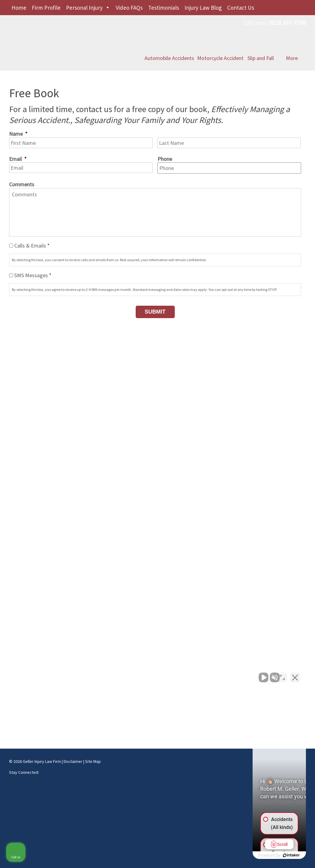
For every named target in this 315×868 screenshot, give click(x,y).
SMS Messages (33, 275)
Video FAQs (129, 8)
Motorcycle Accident (220, 43)
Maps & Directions (29, 672)
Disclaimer (73, 761)
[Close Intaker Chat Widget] (295, 674)
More (292, 43)
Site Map (93, 761)
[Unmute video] (208, 674)
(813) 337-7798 (287, 23)
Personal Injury (84, 8)
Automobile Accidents (169, 43)
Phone (165, 159)
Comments (22, 184)
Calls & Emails (32, 246)
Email (18, 159)
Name (18, 134)
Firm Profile (46, 8)
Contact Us (241, 8)
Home (19, 8)
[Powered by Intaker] (264, 855)
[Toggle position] (282, 674)
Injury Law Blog (203, 8)
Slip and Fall (261, 43)
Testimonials (164, 8)
